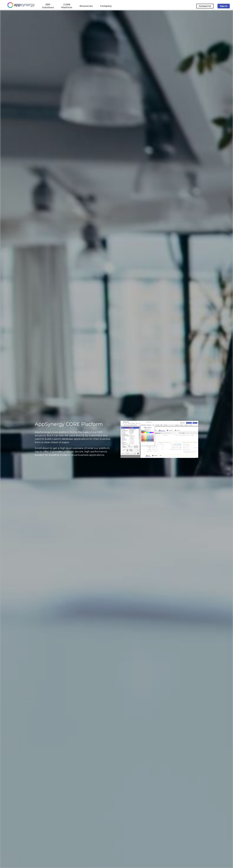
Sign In (224, 6)
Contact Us (205, 6)
